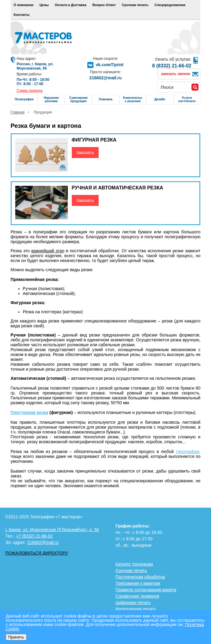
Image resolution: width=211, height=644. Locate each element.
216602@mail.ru (105, 78)
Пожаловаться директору (36, 553)
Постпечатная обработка (140, 577)
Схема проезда (30, 91)
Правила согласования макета (146, 590)
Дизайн (160, 99)
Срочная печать (135, 5)
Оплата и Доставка (71, 5)
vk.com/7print (109, 65)
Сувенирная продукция (78, 99)
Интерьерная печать (136, 609)
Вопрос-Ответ (104, 5)
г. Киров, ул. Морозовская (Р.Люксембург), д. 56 (52, 530)
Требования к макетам (138, 583)
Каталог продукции (134, 564)
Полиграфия (24, 99)
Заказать (85, 153)
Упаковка (105, 99)
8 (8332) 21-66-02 (172, 66)
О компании (24, 5)
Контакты (22, 15)
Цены (44, 5)
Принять (16, 637)
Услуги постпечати (187, 99)
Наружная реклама (51, 99)
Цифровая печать (133, 603)
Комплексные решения (133, 99)
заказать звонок (175, 74)
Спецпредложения (170, 5)
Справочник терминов (137, 596)
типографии (187, 452)
